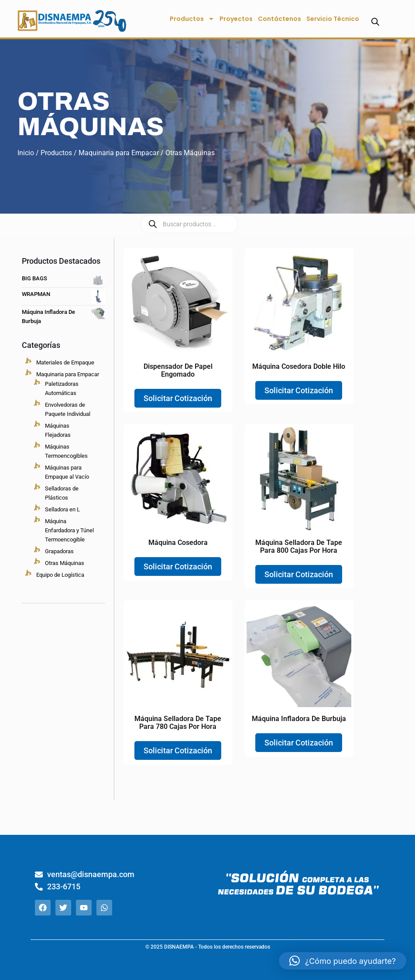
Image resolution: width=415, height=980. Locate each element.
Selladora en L (62, 509)
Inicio (26, 153)
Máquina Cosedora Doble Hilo (299, 366)
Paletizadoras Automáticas (62, 388)
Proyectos (236, 19)
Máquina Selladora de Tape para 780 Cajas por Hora (178, 723)
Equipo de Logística (60, 575)
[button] (343, 961)
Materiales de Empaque (65, 362)
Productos (192, 19)
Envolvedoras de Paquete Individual (68, 409)
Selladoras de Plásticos (62, 493)
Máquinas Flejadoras (58, 430)
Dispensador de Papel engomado (178, 370)
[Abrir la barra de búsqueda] (375, 22)
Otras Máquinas (65, 563)
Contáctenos (280, 19)
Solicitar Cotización (178, 398)
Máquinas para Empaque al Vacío (67, 472)
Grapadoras (59, 551)
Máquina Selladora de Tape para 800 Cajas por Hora (299, 546)
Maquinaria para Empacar (119, 153)
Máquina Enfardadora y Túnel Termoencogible (69, 530)
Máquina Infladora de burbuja (299, 719)
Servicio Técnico (333, 19)
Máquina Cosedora (178, 543)
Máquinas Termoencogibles (66, 451)
